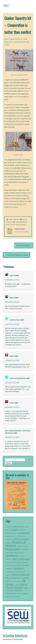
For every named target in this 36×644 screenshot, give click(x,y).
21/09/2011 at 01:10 (12, 324)
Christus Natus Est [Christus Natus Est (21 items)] (21, 536)
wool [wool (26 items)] (18, 596)
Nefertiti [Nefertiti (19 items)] (20, 572)
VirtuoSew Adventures (15, 635)
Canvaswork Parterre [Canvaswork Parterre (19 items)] (11, 536)
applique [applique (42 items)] (22, 530)
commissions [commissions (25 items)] (10, 539)
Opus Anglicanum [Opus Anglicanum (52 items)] (13, 578)
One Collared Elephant (23, 245)
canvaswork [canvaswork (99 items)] (24, 533)
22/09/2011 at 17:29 (12, 382)
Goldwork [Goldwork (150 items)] (11, 555)
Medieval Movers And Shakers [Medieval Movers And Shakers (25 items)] (20, 565)
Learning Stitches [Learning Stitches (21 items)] (17, 562)
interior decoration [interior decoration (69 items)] (21, 559)
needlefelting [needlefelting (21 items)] (9, 569)
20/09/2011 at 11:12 (12, 280)
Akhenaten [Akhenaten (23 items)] (21, 527)
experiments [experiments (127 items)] (13, 549)
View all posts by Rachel (22, 232)
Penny (12, 298)
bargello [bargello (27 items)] (15, 533)
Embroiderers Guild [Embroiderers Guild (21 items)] (22, 546)
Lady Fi (12, 275)
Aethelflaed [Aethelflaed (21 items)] (15, 527)
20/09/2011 (16, 219)
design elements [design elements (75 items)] (22, 539)
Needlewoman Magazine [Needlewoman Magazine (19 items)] (12, 572)
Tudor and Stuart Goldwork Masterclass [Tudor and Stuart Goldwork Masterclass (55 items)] (17, 590)
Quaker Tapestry (9, 107)
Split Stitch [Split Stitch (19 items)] (17, 585)
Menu (6, 6)
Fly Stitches (18, 196)
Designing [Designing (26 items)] (9, 543)
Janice (12, 356)
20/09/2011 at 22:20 (12, 302)
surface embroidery (21, 224)
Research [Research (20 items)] (19, 581)
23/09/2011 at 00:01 (12, 407)
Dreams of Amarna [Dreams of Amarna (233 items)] (16, 544)
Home (6, 39)
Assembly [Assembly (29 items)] (9, 533)
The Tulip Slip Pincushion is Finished (17, 255)
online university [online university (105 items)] (20, 574)
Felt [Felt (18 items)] (21, 549)
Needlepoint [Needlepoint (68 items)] (19, 568)
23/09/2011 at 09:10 (12, 437)
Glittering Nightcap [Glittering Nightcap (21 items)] (19, 553)
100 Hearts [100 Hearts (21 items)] (9, 527)
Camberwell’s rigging (11, 207)
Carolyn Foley (15, 320)
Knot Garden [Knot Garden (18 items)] (9, 562)
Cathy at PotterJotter (18, 378)
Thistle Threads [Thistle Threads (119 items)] (14, 587)
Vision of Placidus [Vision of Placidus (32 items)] (22, 593)
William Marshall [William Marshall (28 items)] (11, 596)
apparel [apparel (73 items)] (14, 529)
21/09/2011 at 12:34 (12, 360)
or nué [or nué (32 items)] (14, 581)
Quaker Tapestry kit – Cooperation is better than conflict (17, 42)
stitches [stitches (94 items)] (23, 584)
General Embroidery (16, 39)
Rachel (10, 219)
